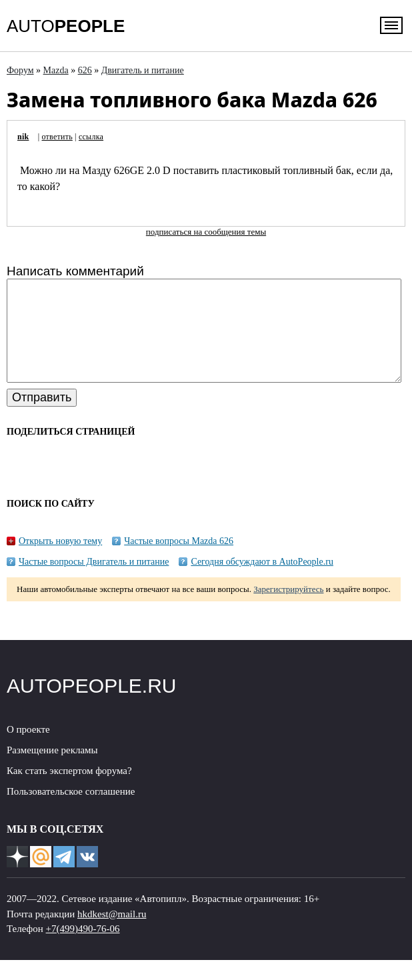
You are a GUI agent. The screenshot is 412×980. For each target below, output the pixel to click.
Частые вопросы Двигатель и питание (94, 582)
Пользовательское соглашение (71, 811)
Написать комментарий (75, 271)
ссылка (91, 137)
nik (23, 137)
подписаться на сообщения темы (206, 232)
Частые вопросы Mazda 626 (179, 561)
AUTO (66, 26)
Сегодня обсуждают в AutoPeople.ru (262, 582)
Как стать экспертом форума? (69, 791)
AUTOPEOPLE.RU (92, 706)
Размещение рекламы (52, 770)
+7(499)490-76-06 (83, 949)
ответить (57, 137)
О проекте (28, 749)
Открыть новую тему (60, 561)
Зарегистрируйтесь (288, 609)
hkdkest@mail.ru (112, 934)
